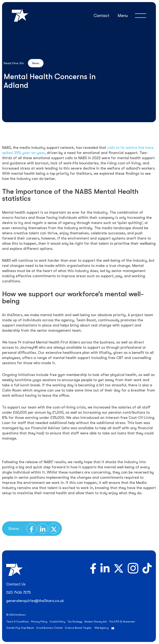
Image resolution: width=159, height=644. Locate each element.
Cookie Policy (57, 622)
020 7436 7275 (18, 592)
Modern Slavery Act (96, 622)
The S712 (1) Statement (122, 622)
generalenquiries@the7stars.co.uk (35, 601)
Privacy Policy (39, 622)
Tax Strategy (75, 622)
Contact (101, 16)
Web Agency (102, 628)
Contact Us (16, 584)
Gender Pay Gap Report (20, 628)
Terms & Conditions (18, 622)
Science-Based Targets (78, 628)
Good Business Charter (49, 628)
